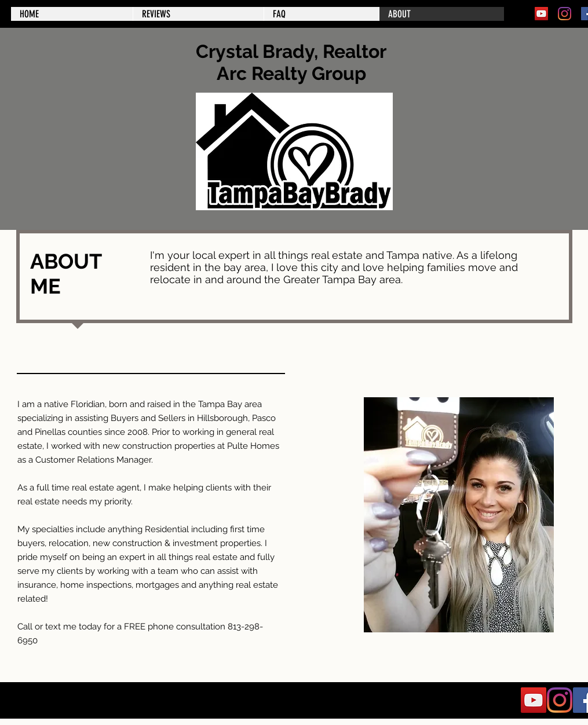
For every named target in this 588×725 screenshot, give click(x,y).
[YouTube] (541, 14)
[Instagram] (565, 14)
